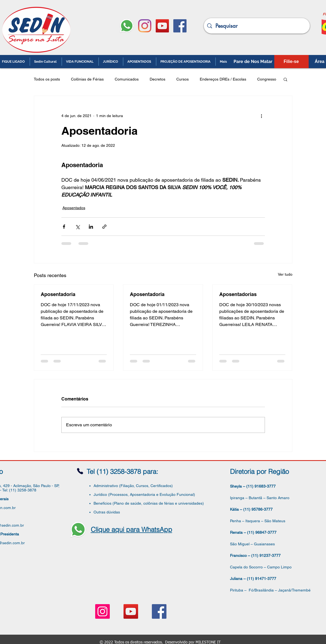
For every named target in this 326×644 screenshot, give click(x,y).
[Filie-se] (291, 62)
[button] (285, 79)
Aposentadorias (238, 294)
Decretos (157, 79)
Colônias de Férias (87, 79)
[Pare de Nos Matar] (253, 62)
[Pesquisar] (257, 26)
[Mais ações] (262, 116)
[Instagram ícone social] (102, 611)
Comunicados (127, 79)
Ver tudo (285, 274)
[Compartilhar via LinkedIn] (91, 227)
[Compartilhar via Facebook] (64, 227)
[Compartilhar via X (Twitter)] (77, 227)
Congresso (267, 79)
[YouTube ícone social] (162, 26)
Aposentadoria (58, 294)
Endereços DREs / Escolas (223, 79)
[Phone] (80, 471)
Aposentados (74, 208)
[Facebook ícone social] (180, 26)
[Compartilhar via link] (104, 227)
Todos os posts (47, 79)
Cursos (183, 79)
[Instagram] (145, 26)
